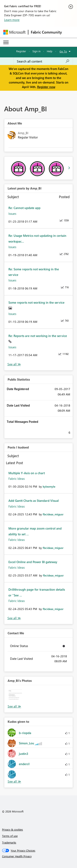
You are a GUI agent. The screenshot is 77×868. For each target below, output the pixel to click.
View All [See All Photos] (14, 706)
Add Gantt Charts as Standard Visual (34, 501)
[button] (15, 696)
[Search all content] (43, 61)
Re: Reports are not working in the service (38, 336)
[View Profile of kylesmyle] (49, 486)
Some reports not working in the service (36, 302)
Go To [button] (63, 51)
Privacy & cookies (13, 829)
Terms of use (10, 836)
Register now (46, 87)
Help (50, 51)
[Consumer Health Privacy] (39, 856)
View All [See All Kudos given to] (14, 781)
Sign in (36, 51)
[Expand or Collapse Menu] (6, 42)
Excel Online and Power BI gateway (33, 562)
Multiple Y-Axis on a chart (27, 473)
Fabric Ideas (17, 479)
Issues (12, 214)
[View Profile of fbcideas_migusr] (53, 514)
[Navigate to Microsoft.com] (14, 32)
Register (21, 51)
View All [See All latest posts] (14, 364)
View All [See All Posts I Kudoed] (14, 618)
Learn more (12, 20)
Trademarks (9, 842)
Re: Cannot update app (24, 208)
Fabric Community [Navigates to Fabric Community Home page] (46, 32)
